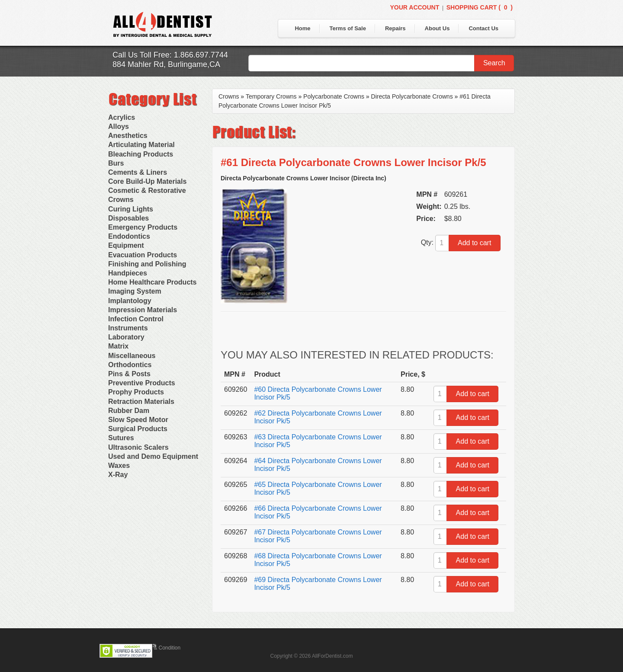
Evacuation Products (143, 255)
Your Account (414, 7)
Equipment (126, 245)
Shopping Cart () (480, 7)
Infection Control (136, 319)
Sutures (121, 438)
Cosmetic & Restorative (147, 190)
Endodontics (129, 236)
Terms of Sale (348, 28)
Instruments (128, 328)
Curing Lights (131, 209)
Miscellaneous (132, 356)
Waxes (119, 466)
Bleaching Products (141, 154)
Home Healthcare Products (153, 282)
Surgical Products (138, 429)
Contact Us (483, 28)
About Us (437, 28)
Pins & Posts (129, 374)
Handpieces (128, 273)
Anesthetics (128, 136)
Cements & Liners (138, 172)
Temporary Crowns (271, 96)
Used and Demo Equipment (153, 456)
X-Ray (118, 475)
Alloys (119, 126)
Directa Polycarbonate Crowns (412, 96)
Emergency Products (143, 227)
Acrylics (122, 117)
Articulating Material (141, 145)
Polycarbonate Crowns (334, 96)
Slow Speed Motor (138, 420)
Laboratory (126, 337)
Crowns (121, 200)
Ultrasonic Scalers (138, 447)
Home (302, 28)
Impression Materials (143, 310)
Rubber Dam (129, 411)
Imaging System (135, 291)
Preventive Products (142, 383)
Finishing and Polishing (147, 264)
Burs (116, 163)
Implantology (130, 301)
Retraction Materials (141, 402)
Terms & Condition (159, 648)
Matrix (118, 346)
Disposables (128, 218)
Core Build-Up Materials (147, 181)
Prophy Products (136, 392)
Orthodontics (130, 365)
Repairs (395, 28)
